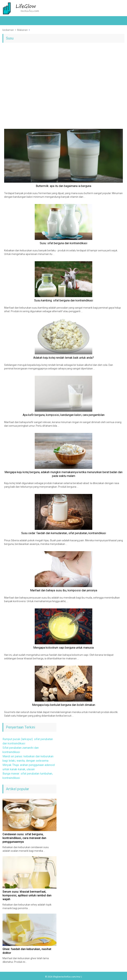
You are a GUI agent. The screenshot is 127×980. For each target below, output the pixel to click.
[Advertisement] (64, 73)
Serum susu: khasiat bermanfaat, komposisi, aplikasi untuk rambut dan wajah (27, 895)
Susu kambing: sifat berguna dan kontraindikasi (64, 300)
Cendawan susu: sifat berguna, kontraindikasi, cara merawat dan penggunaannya (24, 838)
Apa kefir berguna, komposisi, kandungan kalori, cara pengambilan (64, 415)
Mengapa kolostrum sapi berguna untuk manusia (64, 648)
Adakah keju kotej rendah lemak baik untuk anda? (64, 358)
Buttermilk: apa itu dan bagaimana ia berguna (64, 186)
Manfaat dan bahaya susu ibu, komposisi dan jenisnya (64, 590)
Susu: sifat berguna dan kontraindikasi (64, 243)
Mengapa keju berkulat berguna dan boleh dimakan (64, 705)
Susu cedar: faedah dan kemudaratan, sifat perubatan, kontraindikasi (64, 533)
